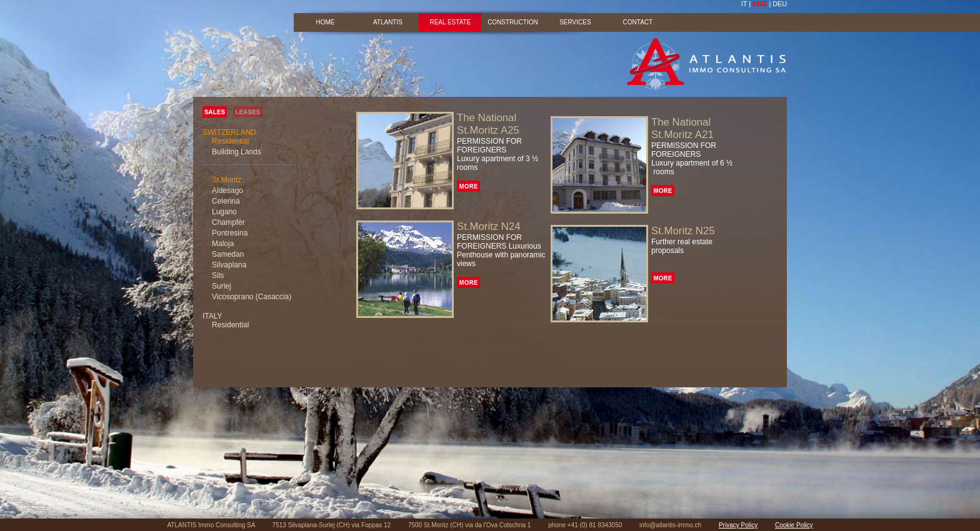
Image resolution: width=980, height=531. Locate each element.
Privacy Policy (738, 525)
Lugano (224, 212)
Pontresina (230, 233)
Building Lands (237, 152)
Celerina (226, 201)
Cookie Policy (794, 525)
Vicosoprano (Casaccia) (252, 297)
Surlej (222, 286)
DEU (780, 4)
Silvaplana (229, 265)
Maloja (223, 244)
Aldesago (227, 191)
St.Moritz (227, 180)
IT (744, 4)
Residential (230, 141)
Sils (218, 275)
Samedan (228, 254)
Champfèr (228, 222)
